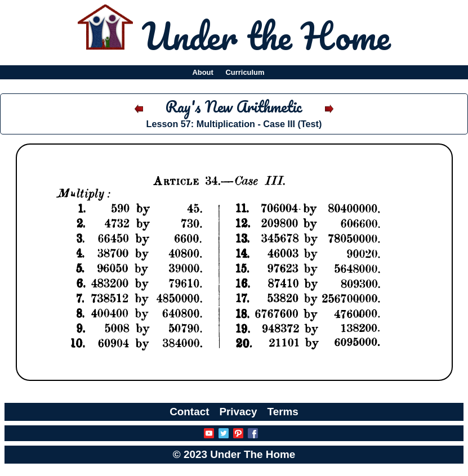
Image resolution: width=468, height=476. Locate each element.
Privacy (238, 412)
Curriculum (245, 72)
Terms (283, 412)
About (202, 72)
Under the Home (266, 35)
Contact (189, 412)
